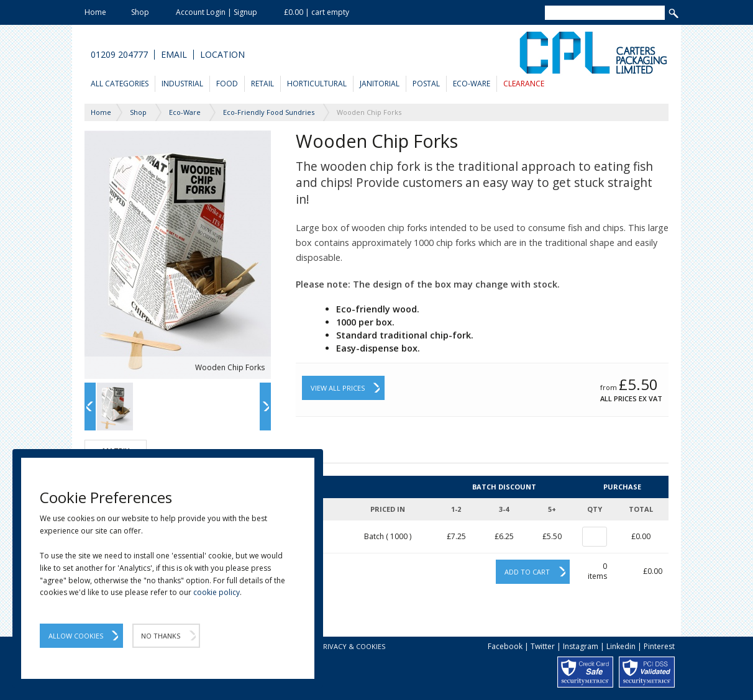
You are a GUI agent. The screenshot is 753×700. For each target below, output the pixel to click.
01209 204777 (119, 55)
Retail (262, 84)
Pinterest (659, 646)
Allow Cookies (76, 636)
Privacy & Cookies (352, 646)
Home (95, 12)
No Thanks (161, 636)
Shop (140, 12)
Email (174, 55)
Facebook (505, 646)
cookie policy (217, 592)
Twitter (543, 646)
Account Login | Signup (217, 12)
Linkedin (621, 646)
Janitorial (380, 84)
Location (222, 55)
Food (227, 84)
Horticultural (317, 84)
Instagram (581, 646)
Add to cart (527, 572)
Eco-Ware (472, 84)
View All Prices (338, 388)
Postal (426, 84)
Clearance (524, 84)
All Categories (120, 84)
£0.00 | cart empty (317, 12)
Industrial (182, 84)
